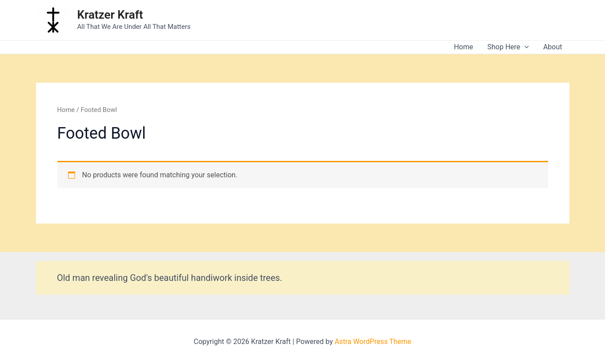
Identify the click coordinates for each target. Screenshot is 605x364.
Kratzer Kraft (110, 15)
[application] (525, 47)
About (553, 47)
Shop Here (508, 47)
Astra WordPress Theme (373, 342)
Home (463, 47)
